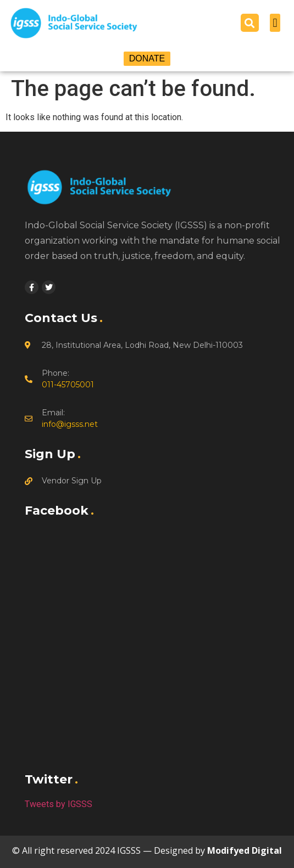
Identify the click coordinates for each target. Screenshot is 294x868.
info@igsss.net (70, 424)
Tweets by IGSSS (59, 804)
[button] (250, 23)
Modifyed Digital (245, 850)
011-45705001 (68, 385)
